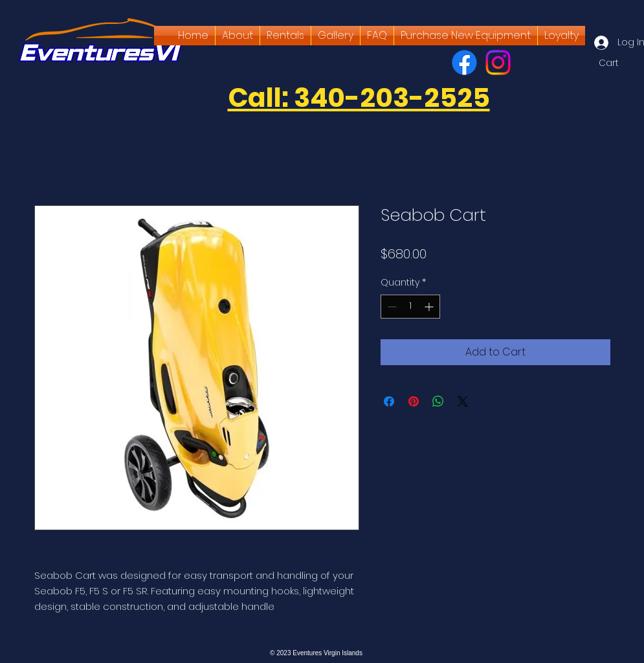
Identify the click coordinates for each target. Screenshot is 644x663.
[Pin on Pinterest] (414, 401)
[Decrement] (391, 307)
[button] (616, 63)
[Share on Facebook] (389, 401)
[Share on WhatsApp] (438, 401)
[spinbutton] (410, 307)
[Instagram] (498, 62)
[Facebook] (464, 62)
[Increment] (430, 307)
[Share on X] (463, 401)
